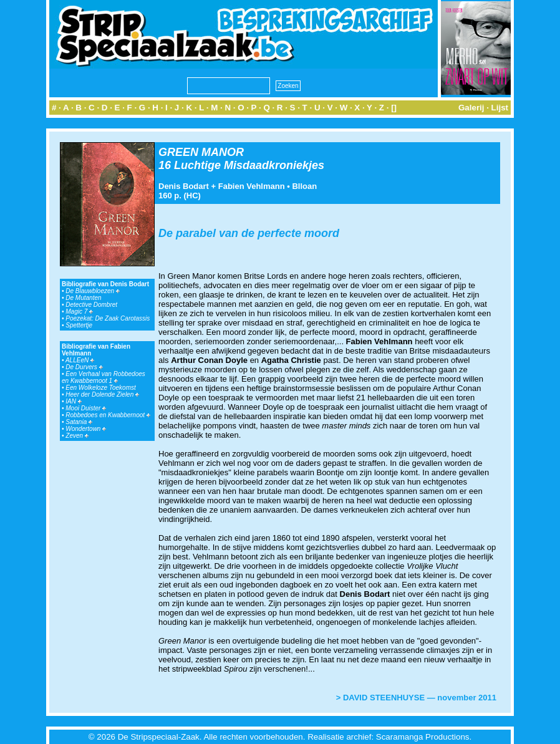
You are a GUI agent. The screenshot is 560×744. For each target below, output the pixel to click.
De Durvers (84, 367)
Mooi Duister (86, 408)
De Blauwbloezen (93, 291)
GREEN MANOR (201, 152)
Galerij (471, 108)
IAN (73, 401)
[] (394, 108)
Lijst (500, 108)
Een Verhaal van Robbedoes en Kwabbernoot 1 (104, 377)
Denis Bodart (184, 186)
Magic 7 (79, 312)
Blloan (304, 186)
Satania (79, 422)
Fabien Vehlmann (252, 186)
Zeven (77, 436)
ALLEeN (80, 360)
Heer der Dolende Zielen (102, 394)
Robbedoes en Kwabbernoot (108, 415)
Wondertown (86, 429)
